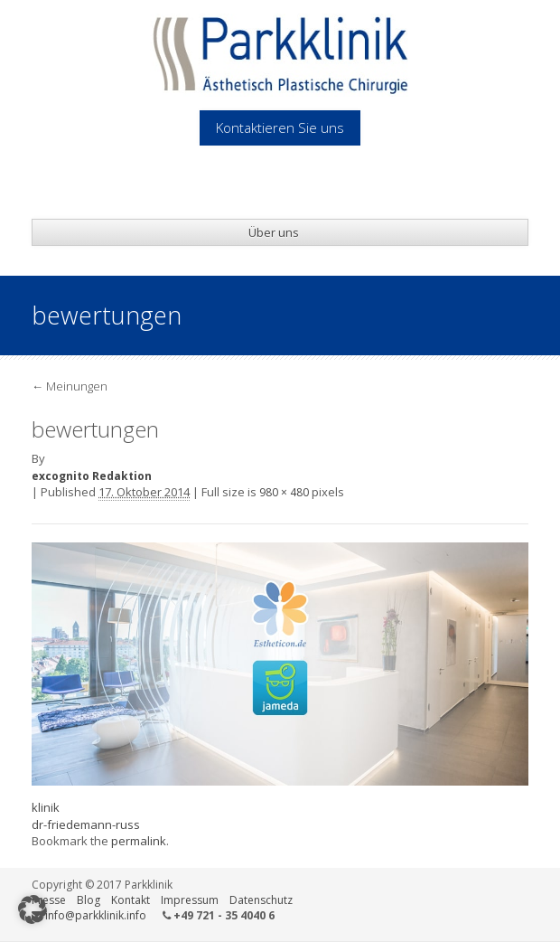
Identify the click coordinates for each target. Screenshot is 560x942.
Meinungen (70, 386)
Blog (89, 900)
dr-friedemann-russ (86, 824)
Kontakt (131, 900)
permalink (139, 841)
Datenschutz (261, 900)
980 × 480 (284, 492)
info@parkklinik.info (96, 915)
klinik (46, 807)
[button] (33, 909)
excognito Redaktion (92, 476)
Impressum (190, 900)
